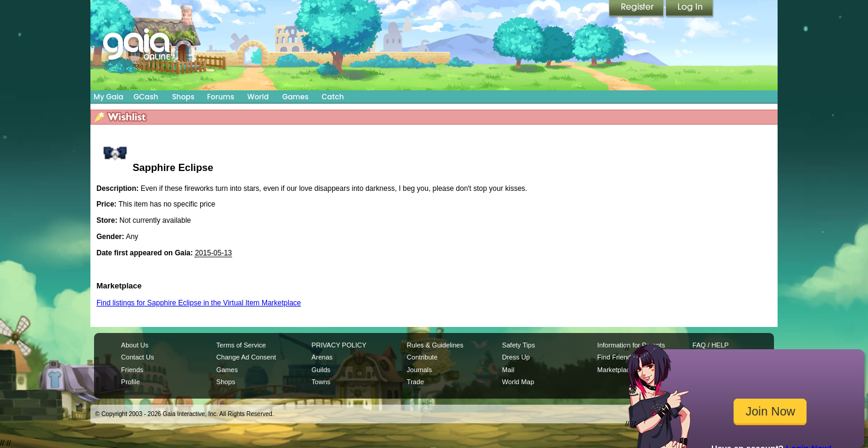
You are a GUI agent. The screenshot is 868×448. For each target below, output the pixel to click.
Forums (220, 97)
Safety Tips (519, 345)
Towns (321, 382)
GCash (146, 97)
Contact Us (138, 357)
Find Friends (616, 357)
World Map (518, 382)
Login (690, 9)
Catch (333, 97)
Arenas (322, 357)
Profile (131, 382)
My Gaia (108, 97)
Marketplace (615, 370)
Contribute (422, 357)
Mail (508, 370)
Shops (183, 97)
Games (295, 97)
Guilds (321, 370)
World (258, 97)
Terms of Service (241, 345)
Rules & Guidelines (435, 345)
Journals (420, 370)
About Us (135, 345)
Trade (415, 382)
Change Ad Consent (246, 357)
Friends (132, 370)
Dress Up (516, 357)
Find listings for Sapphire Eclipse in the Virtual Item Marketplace (199, 303)
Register (637, 9)
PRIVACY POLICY (339, 345)
